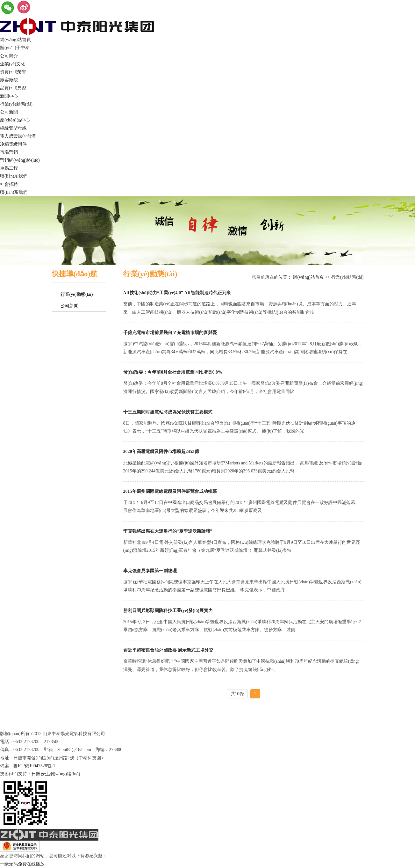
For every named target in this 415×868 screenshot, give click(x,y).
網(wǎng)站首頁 (15, 40)
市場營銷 (9, 152)
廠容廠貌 (9, 80)
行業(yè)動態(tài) (16, 104)
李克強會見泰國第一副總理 (150, 571)
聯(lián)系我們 (14, 176)
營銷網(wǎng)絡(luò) (20, 160)
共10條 (237, 694)
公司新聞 (9, 112)
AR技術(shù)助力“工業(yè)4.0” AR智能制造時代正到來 (177, 293)
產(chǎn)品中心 (15, 120)
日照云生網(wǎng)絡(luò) (56, 774)
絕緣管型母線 (13, 128)
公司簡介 (9, 56)
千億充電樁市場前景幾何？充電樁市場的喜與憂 (170, 333)
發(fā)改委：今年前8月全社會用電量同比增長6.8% (173, 372)
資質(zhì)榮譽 (13, 72)
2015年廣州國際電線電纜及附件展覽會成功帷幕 (170, 491)
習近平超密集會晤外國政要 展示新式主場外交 (168, 650)
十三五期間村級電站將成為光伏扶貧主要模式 (168, 412)
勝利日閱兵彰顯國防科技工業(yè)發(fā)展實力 (168, 611)
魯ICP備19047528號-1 (34, 766)
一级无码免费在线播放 (22, 864)
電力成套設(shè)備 (18, 136)
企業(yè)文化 (13, 64)
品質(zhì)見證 (13, 88)
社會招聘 (9, 184)
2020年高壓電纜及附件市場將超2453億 (161, 452)
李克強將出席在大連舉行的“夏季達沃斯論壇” (168, 531)
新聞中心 (9, 96)
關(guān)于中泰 (15, 48)
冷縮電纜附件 (13, 144)
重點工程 (9, 168)
